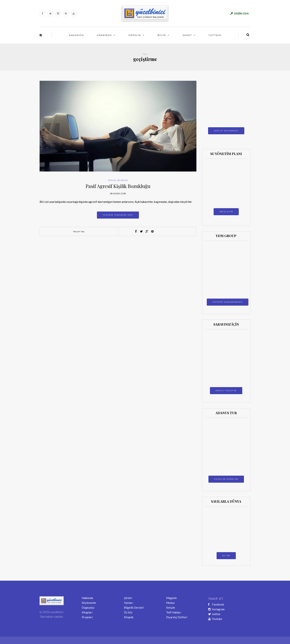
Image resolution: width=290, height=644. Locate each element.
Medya (170, 603)
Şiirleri (128, 598)
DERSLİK (135, 35)
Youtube (215, 619)
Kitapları (87, 612)
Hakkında (87, 598)
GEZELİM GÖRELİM (226, 479)
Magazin (171, 598)
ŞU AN (226, 556)
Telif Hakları (174, 612)
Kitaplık (129, 617)
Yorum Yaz (79, 231)
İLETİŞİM (215, 35)
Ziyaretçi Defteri (177, 617)
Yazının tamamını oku (118, 215)
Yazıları (128, 603)
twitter (214, 614)
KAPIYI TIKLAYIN (226, 391)
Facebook (216, 604)
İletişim (171, 608)
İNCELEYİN (226, 212)
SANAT (187, 35)
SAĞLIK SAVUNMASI (226, 131)
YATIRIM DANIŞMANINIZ (228, 302)
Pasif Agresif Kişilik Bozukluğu (118, 186)
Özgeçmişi (88, 608)
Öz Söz (128, 612)
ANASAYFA (76, 35)
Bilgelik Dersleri (134, 608)
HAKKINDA (104, 35)
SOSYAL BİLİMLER (118, 180)
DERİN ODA (241, 13)
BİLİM (162, 35)
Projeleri (87, 617)
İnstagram (216, 609)
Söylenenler (89, 603)
